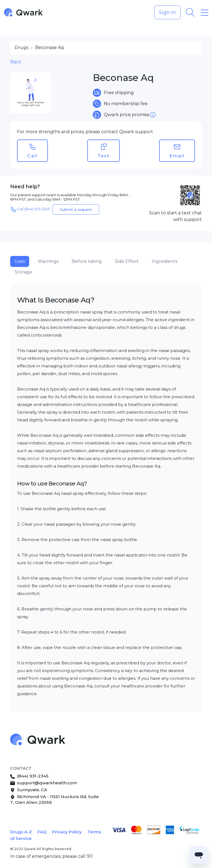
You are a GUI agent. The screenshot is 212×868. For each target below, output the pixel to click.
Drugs (21, 47)
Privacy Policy (67, 832)
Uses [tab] (20, 261)
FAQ (42, 832)
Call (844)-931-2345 (30, 209)
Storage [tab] (23, 272)
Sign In (167, 12)
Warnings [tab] (48, 261)
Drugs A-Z (21, 832)
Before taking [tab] (87, 261)
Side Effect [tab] (127, 261)
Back (16, 62)
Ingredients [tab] (165, 261)
